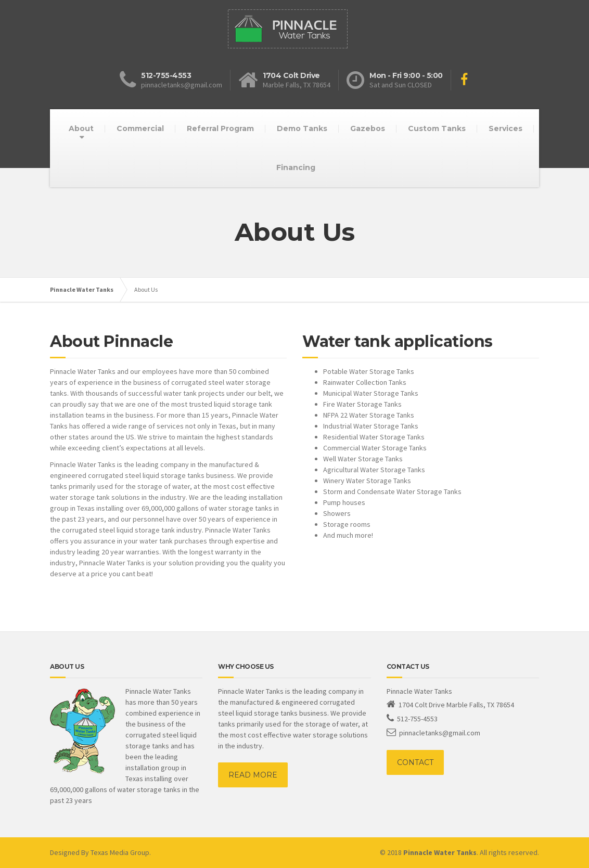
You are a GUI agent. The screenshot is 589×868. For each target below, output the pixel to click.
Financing (296, 167)
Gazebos (368, 128)
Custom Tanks (437, 128)
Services (505, 128)
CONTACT (415, 762)
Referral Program (220, 128)
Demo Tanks (302, 128)
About (81, 128)
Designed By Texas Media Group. (100, 852)
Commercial (140, 128)
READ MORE (253, 775)
